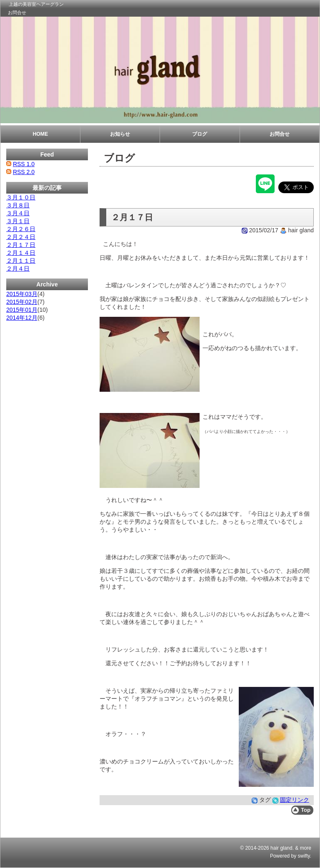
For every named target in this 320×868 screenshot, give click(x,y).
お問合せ (17, 12)
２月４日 (18, 269)
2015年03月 (22, 294)
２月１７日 (21, 245)
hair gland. (282, 848)
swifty (304, 856)
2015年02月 (22, 302)
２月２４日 (21, 237)
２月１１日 (21, 261)
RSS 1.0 (24, 164)
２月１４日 (21, 253)
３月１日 (18, 221)
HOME (40, 134)
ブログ (200, 134)
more (306, 848)
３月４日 (18, 213)
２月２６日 (21, 229)
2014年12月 (22, 318)
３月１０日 (21, 197)
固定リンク (295, 800)
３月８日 (18, 205)
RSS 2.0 (24, 172)
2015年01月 (22, 310)
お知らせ (120, 134)
